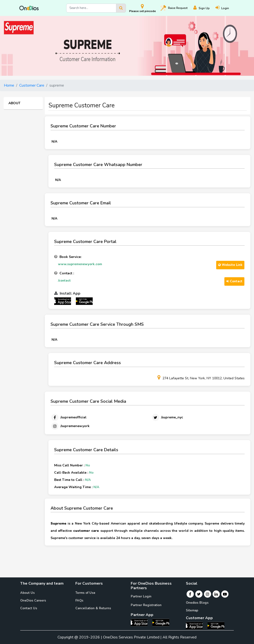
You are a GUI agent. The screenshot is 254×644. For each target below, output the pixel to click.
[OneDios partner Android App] (84, 301)
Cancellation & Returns (93, 608)
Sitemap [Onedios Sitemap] (192, 610)
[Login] (225, 8)
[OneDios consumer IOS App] (196, 625)
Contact (234, 281)
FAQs (79, 601)
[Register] (204, 8)
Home (9, 85)
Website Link (230, 265)
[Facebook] (68, 417)
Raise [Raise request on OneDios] (174, 8)
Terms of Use (85, 593)
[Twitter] (167, 417)
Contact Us (29, 608)
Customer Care (32, 85)
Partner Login (141, 596)
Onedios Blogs (197, 603)
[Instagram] (70, 426)
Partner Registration (146, 605)
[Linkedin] (216, 594)
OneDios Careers (33, 601)
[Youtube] (225, 594)
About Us (27, 593)
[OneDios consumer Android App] (216, 625)
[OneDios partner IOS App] (65, 301)
